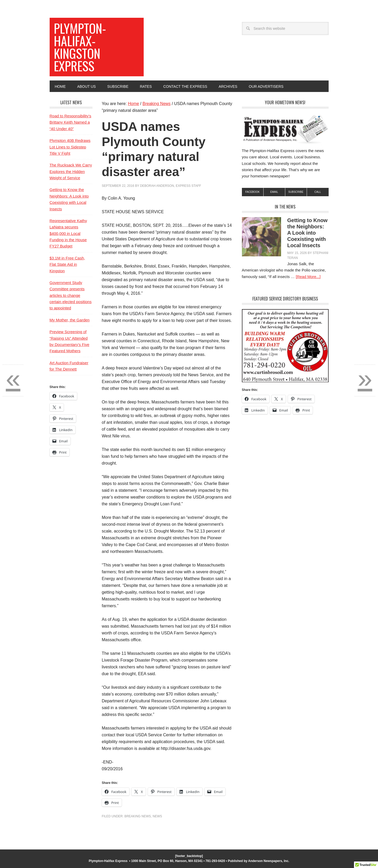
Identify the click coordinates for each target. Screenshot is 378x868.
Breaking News (138, 816)
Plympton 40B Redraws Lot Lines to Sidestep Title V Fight (70, 147)
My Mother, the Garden (70, 320)
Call (318, 192)
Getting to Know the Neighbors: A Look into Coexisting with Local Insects (307, 233)
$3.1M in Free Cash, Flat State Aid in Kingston (67, 264)
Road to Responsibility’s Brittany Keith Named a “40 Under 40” (71, 122)
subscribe (296, 192)
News (157, 816)
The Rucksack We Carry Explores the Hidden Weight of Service (71, 171)
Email (274, 192)
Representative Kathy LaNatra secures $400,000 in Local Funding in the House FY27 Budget (68, 233)
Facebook (252, 192)
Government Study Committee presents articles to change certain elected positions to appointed (71, 295)
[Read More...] (308, 277)
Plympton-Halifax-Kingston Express (80, 47)
